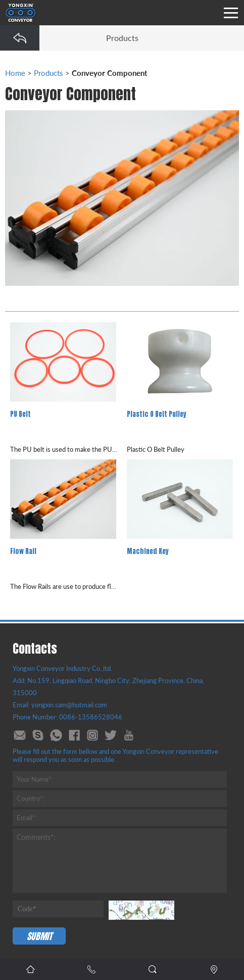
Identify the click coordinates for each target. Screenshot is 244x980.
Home (15, 73)
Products (48, 73)
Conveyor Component (110, 73)
